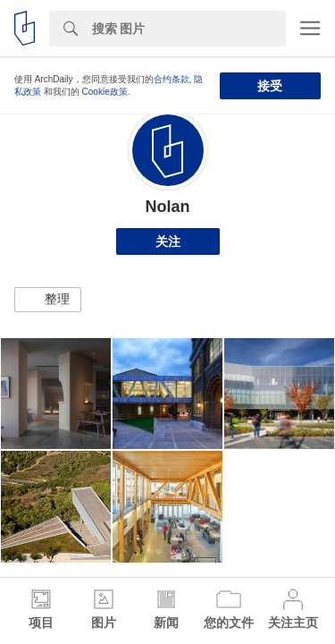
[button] (48, 300)
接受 (270, 86)
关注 (168, 241)
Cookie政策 (105, 92)
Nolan (167, 207)
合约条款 (172, 79)
